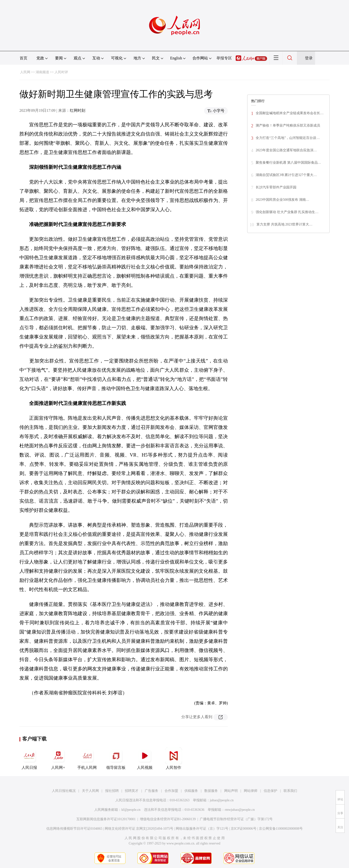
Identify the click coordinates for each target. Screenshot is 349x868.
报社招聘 (112, 791)
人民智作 (174, 758)
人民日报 (29, 758)
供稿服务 (191, 791)
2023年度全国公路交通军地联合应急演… (286, 150)
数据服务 (211, 791)
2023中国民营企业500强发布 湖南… (282, 200)
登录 (309, 58)
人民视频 (145, 758)
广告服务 (151, 791)
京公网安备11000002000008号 (281, 829)
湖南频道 (42, 72)
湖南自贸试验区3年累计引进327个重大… (286, 175)
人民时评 (61, 72)
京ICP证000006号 (244, 829)
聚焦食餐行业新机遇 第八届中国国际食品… (288, 163)
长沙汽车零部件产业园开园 (276, 187)
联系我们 (290, 791)
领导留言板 (116, 758)
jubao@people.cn (222, 800)
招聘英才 (132, 791)
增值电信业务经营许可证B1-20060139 (168, 819)
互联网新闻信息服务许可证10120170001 (106, 819)
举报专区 (224, 58)
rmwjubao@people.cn (240, 810)
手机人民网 (87, 758)
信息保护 (270, 791)
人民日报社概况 (64, 791)
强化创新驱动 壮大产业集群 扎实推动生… (287, 212)
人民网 (25, 72)
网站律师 (251, 791)
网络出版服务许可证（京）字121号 (202, 829)
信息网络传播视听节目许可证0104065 (74, 829)
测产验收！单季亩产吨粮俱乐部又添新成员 (288, 125)
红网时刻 (78, 110)
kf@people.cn (131, 810)
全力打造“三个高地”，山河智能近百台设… (288, 138)
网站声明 (231, 791)
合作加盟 (171, 791)
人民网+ (58, 758)
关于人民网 (90, 791)
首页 (24, 58)
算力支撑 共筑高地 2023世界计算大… (284, 224)
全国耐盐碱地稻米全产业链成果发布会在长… (290, 113)
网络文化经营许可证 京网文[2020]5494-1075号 (139, 829)
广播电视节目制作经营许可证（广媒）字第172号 (236, 819)
